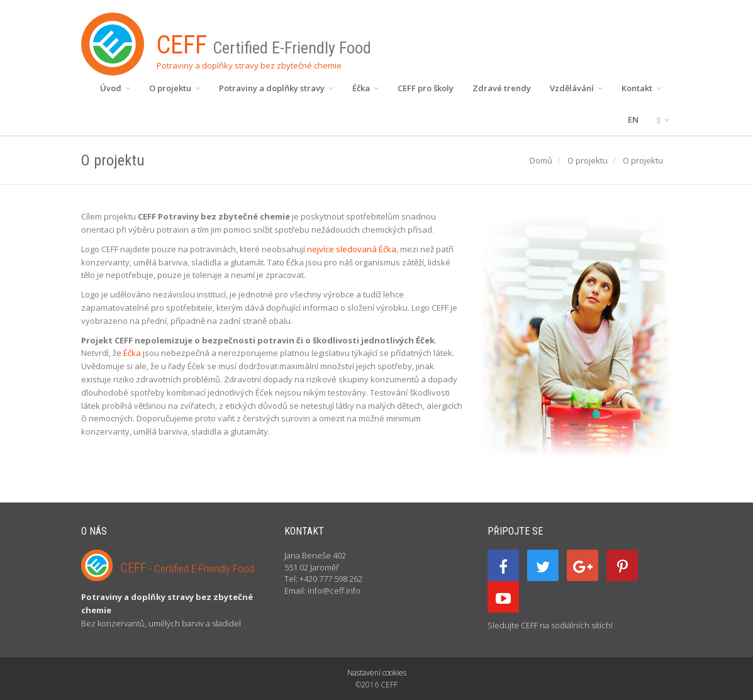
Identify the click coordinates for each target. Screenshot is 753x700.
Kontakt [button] (641, 88)
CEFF (187, 568)
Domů (541, 160)
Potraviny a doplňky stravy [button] (276, 88)
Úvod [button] (115, 88)
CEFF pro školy (426, 88)
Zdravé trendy (502, 88)
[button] (663, 119)
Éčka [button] (365, 88)
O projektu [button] (175, 88)
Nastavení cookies (377, 673)
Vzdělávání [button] (576, 88)
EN (633, 119)
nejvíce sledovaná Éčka (352, 249)
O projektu (588, 160)
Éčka (132, 353)
